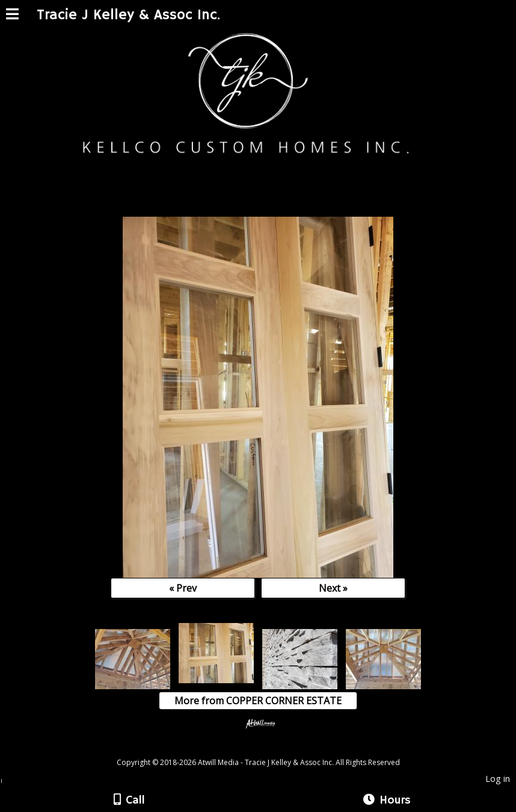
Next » (333, 588)
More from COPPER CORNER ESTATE (258, 701)
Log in (498, 779)
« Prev (183, 588)
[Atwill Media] (269, 749)
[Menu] (12, 16)
